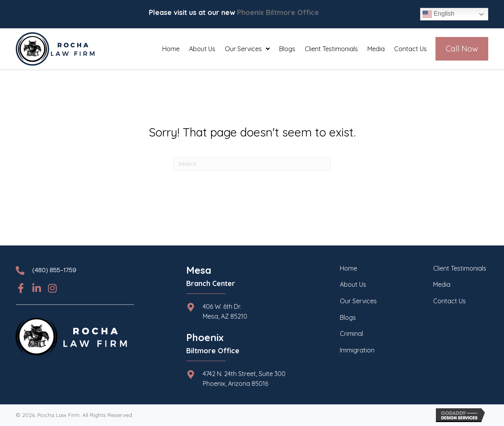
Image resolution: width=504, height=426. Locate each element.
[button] (21, 288)
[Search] (252, 164)
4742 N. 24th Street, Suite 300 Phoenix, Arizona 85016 (244, 379)
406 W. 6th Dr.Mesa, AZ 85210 (225, 312)
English (438, 14)
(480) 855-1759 (54, 270)
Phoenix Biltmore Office (278, 12)
